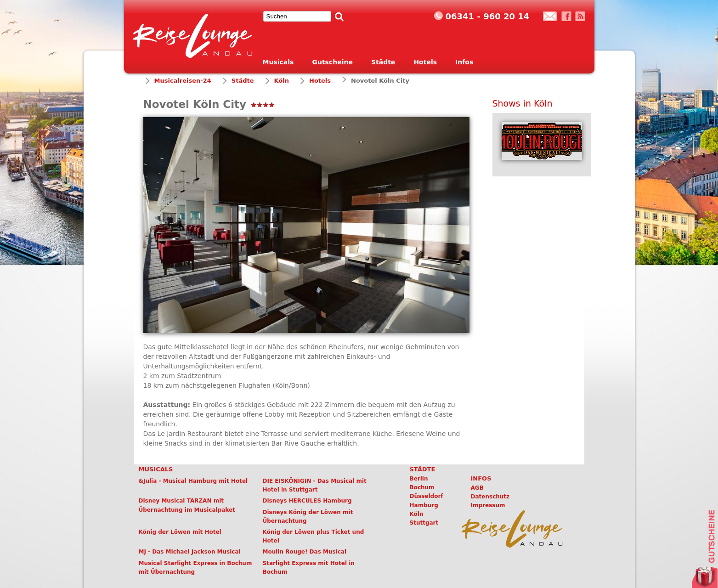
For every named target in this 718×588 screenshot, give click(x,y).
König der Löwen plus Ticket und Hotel (314, 536)
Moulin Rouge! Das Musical (305, 552)
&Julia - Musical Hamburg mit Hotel (193, 481)
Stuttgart (424, 523)
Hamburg (424, 505)
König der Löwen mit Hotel (180, 532)
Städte (383, 62)
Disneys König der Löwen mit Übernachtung (308, 517)
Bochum (422, 487)
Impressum (488, 505)
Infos (464, 62)
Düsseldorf (427, 496)
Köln (282, 81)
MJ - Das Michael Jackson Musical (190, 552)
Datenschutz (490, 497)
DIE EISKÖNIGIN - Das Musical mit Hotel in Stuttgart (315, 485)
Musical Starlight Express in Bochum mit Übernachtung (195, 568)
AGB (477, 488)
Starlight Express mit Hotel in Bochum (309, 568)
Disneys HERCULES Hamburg (307, 501)
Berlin (419, 479)
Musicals (278, 62)
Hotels (425, 62)
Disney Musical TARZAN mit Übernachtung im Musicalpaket (187, 505)
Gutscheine (332, 62)
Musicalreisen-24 (183, 81)
